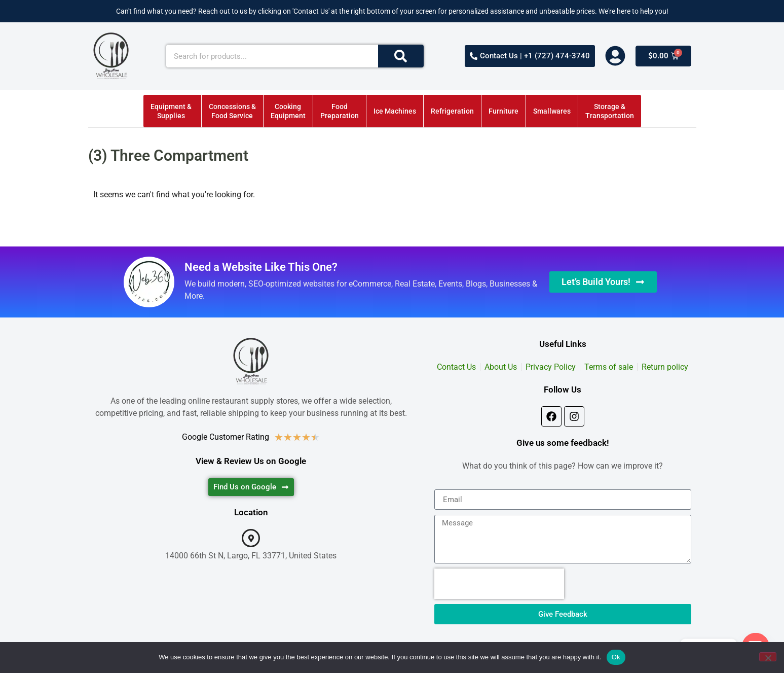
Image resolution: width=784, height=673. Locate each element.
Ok (616, 657)
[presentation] (499, 584)
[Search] (401, 56)
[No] (768, 657)
